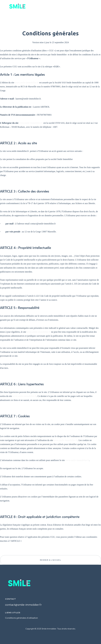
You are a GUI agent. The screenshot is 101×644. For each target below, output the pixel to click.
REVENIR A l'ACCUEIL (50, 560)
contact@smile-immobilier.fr (23, 605)
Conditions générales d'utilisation (22, 618)
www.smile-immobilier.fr (27, 83)
